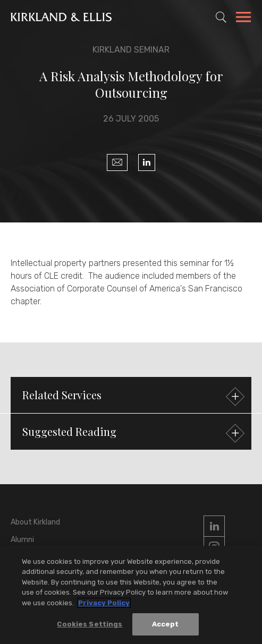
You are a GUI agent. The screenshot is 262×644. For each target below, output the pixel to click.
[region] (131, 595)
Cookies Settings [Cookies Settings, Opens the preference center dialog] (90, 624)
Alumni (22, 540)
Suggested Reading (132, 433)
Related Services (132, 396)
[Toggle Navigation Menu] (243, 19)
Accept (166, 624)
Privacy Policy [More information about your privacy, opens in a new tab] (104, 603)
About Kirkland (35, 522)
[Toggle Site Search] (221, 17)
